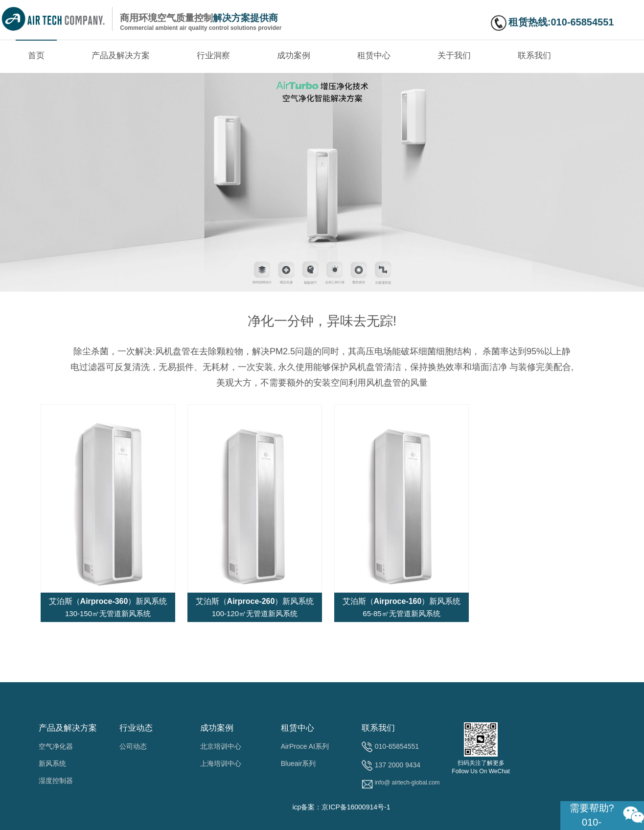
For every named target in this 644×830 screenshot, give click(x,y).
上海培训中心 (221, 763)
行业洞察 (213, 56)
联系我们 (534, 56)
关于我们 (454, 56)
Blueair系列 (299, 763)
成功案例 (294, 56)
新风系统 (52, 763)
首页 (36, 56)
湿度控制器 (56, 781)
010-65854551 (397, 746)
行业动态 (136, 728)
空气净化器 (56, 746)
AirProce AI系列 (305, 746)
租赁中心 (374, 56)
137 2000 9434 (398, 765)
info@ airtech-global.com (407, 783)
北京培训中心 (221, 746)
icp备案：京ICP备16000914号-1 (341, 807)
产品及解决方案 (121, 56)
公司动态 (133, 746)
